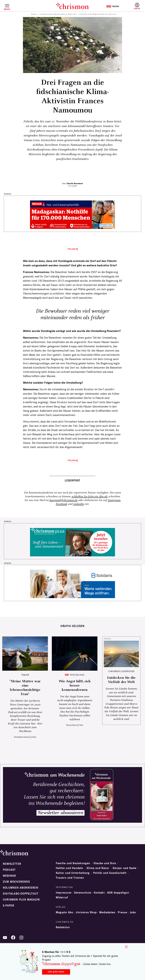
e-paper (8, 906)
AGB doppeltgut (118, 893)
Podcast (9, 870)
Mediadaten (107, 912)
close (126, 947)
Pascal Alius (71, 725)
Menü (7, 9)
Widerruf (62, 898)
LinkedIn (79, 504)
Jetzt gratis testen (56, 972)
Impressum (64, 893)
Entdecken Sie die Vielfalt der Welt (121, 680)
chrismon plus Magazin (21, 900)
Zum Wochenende (16, 882)
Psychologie (77, 675)
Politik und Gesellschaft (110, 873)
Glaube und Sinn (105, 863)
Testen (113, 6)
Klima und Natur (98, 868)
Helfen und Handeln (70, 868)
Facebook (61, 504)
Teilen (71, 249)
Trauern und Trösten (70, 878)
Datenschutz (83, 893)
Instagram (114, 500)
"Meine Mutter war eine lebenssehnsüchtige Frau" (25, 688)
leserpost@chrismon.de (63, 500)
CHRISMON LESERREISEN (121, 671)
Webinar (9, 876)
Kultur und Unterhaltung (73, 873)
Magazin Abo (64, 912)
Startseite (34, 14)
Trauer (25, 675)
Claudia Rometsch (75, 183)
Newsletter (12, 864)
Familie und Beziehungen (73, 863)
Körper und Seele (125, 868)
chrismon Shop (86, 912)
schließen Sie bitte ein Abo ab (89, 497)
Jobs (133, 912)
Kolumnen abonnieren (21, 888)
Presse (122, 912)
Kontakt (99, 893)
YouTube (5, 938)
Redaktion (63, 927)
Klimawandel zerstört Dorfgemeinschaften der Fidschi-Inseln (58, 14)
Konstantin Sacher (22, 737)
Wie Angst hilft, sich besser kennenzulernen (75, 686)
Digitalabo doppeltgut (21, 894)
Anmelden (137, 6)
